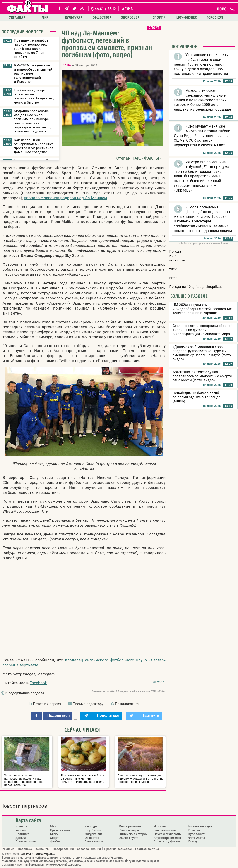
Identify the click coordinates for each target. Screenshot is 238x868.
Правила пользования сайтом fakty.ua (132, 849)
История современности (165, 828)
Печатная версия (47, 704)
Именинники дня (200, 826)
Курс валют (197, 834)
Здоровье (129, 17)
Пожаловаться (127, 704)
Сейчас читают (83, 730)
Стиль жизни (94, 841)
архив (127, 9)
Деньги (21, 838)
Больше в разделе (189, 296)
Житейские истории (133, 834)
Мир (45, 17)
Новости (22, 826)
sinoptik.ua (214, 287)
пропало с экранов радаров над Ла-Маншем (66, 198)
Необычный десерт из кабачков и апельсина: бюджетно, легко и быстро (34, 96)
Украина (16, 17)
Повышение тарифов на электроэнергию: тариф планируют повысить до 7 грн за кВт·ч (31, 49)
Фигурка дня (94, 834)
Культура (73, 17)
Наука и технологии (168, 834)
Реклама (8, 849)
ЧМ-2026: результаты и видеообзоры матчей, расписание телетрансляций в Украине (34, 73)
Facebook (38, 683)
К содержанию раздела (25, 693)
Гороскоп (215, 17)
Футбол (55, 841)
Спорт (158, 17)
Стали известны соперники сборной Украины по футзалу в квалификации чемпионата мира (203, 330)
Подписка (25, 849)
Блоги (54, 834)
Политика (23, 834)
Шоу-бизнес (187, 17)
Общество (101, 17)
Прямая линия (60, 830)
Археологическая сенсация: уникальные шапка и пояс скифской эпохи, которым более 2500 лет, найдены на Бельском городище (203, 100)
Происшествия (26, 841)
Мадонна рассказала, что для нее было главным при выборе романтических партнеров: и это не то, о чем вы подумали (33, 121)
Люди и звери (129, 830)
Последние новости (23, 32)
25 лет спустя (129, 838)
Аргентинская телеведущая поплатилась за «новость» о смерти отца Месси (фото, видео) (202, 376)
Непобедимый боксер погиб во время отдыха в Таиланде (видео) (197, 397)
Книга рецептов (130, 826)
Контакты (42, 849)
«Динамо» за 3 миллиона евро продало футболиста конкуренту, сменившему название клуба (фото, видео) (202, 353)
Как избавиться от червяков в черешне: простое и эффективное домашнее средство (34, 146)
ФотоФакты (197, 838)
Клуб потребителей (167, 838)
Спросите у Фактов (167, 841)
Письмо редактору (88, 704)
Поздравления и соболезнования (77, 849)
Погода (194, 841)
